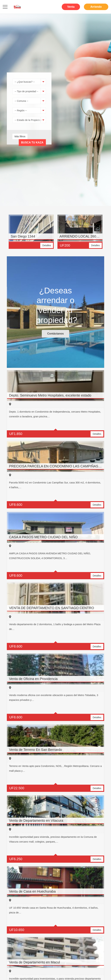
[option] (31, 233)
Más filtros (20, 136)
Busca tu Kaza (32, 143)
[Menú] (5, 7)
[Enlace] (17, 7)
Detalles (47, 245)
